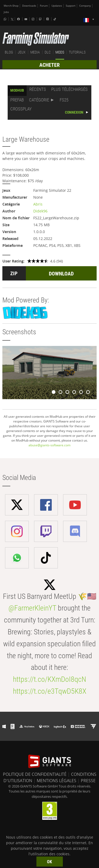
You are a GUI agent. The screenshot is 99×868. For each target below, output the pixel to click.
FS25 (64, 100)
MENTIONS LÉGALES (56, 781)
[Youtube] (26, 19)
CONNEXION (74, 112)
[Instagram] (34, 19)
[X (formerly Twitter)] (12, 19)
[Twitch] (41, 19)
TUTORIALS (77, 52)
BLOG (9, 52)
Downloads (29, 6)
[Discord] (48, 19)
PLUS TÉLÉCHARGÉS (69, 89)
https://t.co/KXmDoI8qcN (49, 679)
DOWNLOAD (61, 274)
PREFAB (17, 100)
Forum (44, 6)
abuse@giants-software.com (49, 445)
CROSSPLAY (21, 109)
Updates (57, 6)
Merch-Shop (11, 6)
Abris (38, 204)
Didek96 (40, 211)
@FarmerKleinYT (32, 608)
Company (85, 6)
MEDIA (35, 52)
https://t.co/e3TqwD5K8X (50, 691)
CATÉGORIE (39, 100)
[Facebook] (19, 19)
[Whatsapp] (6, 19)
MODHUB (17, 90)
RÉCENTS (38, 89)
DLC (48, 52)
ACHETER (49, 65)
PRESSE (88, 781)
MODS (60, 52)
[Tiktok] (55, 19)
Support (71, 6)
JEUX (22, 52)
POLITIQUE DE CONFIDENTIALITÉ (35, 774)
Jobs (6, 12)
